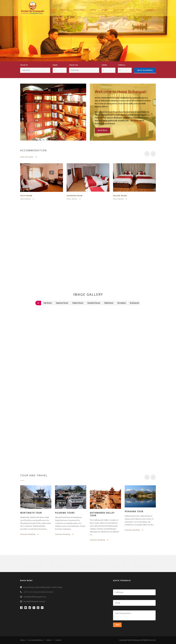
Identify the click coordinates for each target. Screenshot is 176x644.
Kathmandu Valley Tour (102, 514)
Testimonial (119, 10)
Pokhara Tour (134, 511)
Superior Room (74, 196)
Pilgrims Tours (65, 513)
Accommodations (36, 640)
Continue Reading (30, 534)
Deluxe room (120, 196)
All (38, 303)
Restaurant (79, 10)
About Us (65, 10)
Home (53, 10)
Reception (122, 303)
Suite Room (26, 196)
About (49, 640)
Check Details (27, 199)
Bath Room (109, 303)
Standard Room (94, 303)
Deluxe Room (78, 303)
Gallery (105, 10)
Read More (102, 130)
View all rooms (29, 157)
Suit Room (48, 303)
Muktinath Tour (31, 513)
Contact (149, 10)
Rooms (93, 10)
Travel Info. (135, 10)
